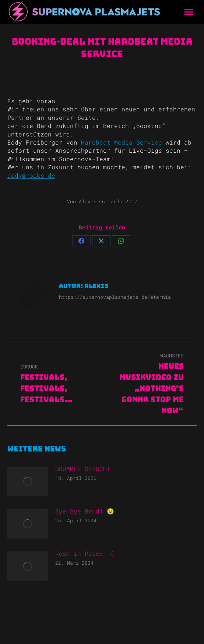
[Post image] (28, 481)
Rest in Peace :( (85, 553)
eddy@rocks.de (31, 175)
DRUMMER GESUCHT (83, 469)
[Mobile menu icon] (189, 12)
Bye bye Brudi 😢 (85, 511)
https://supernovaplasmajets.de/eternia (115, 297)
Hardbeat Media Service (122, 142)
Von (82, 201)
